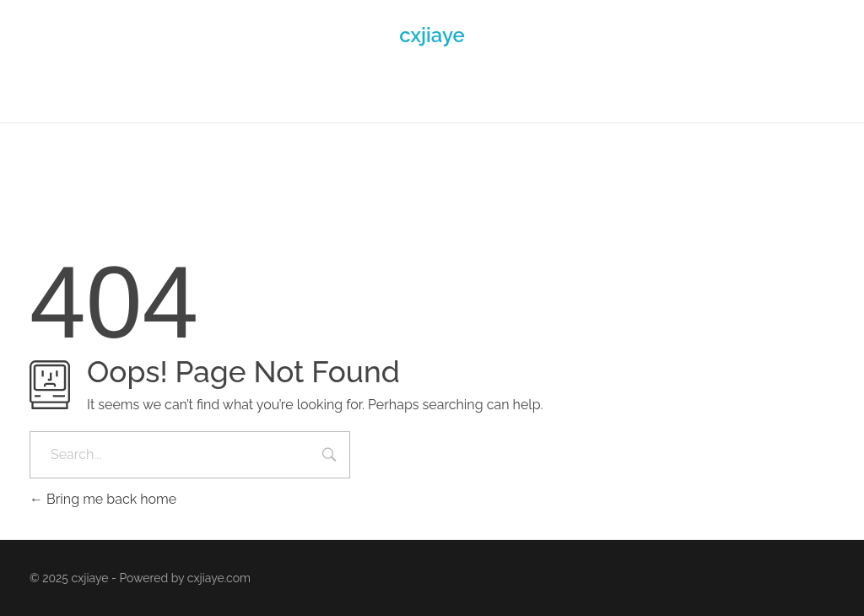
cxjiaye (432, 35)
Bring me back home (103, 499)
